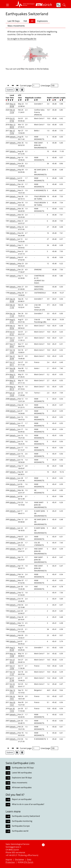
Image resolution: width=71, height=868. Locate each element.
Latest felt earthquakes (22, 773)
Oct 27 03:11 (12, 363)
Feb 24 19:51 (12, 698)
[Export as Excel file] (17, 90)
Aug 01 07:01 (12, 321)
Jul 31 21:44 (12, 679)
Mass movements (16, 26)
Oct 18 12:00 (12, 351)
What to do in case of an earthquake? (28, 804)
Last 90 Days (14, 21)
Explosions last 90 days (22, 778)
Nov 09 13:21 (12, 704)
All (32, 21)
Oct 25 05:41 (12, 685)
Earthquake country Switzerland (26, 816)
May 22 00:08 (13, 105)
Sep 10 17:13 (12, 691)
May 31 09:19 (13, 388)
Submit (10, 90)
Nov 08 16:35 (12, 369)
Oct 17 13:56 (12, 667)
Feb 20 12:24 (12, 111)
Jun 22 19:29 (12, 394)
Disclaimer (20, 860)
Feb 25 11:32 (12, 306)
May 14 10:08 (13, 655)
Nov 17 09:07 (12, 345)
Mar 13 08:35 (12, 126)
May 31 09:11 (13, 382)
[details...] (14, 137)
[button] (8, 5)
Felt (25, 21)
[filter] (8, 100)
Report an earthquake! (22, 799)
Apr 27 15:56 (12, 132)
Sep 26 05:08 (12, 300)
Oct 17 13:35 (12, 339)
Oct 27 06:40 (12, 661)
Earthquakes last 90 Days (23, 768)
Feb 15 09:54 (12, 327)
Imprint (9, 860)
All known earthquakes (22, 787)
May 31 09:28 (13, 376)
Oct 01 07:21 (12, 333)
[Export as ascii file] (22, 90)
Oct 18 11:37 (12, 673)
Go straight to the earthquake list (22, 39)
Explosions (43, 21)
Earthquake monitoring (22, 821)
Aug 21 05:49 (12, 649)
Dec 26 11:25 (12, 315)
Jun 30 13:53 (12, 710)
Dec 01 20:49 (12, 357)
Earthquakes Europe (21, 826)
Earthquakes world (20, 831)
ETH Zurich (29, 862)
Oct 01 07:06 (12, 120)
